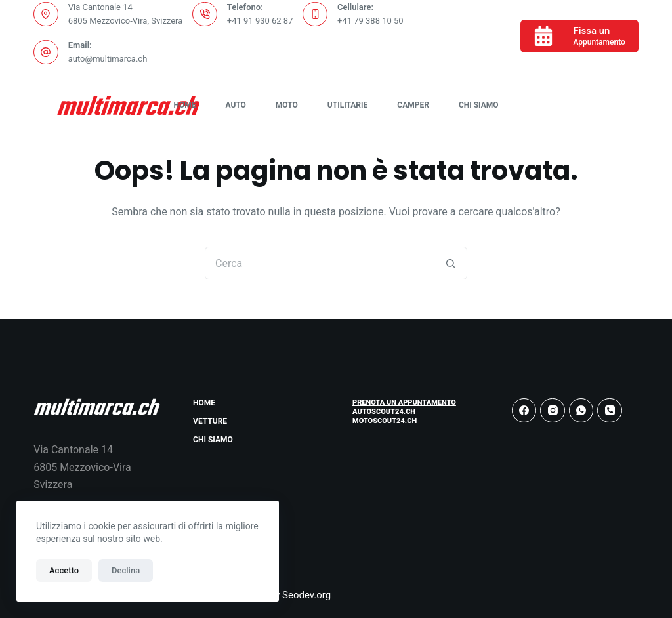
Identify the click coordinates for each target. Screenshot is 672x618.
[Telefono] (610, 411)
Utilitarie (348, 105)
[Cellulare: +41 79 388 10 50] (315, 14)
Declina (126, 570)
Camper (413, 105)
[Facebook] (524, 411)
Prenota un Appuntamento (404, 402)
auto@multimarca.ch (108, 59)
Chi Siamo (479, 105)
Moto (287, 105)
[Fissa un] (579, 36)
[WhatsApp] (581, 411)
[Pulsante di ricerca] (451, 263)
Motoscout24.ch (385, 421)
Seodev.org (306, 595)
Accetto (64, 570)
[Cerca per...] (320, 263)
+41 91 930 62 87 (260, 21)
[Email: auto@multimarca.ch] (46, 52)
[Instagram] (553, 411)
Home (184, 105)
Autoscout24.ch (384, 412)
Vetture (210, 421)
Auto (235, 105)
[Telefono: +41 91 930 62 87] (205, 14)
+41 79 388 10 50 (370, 21)
